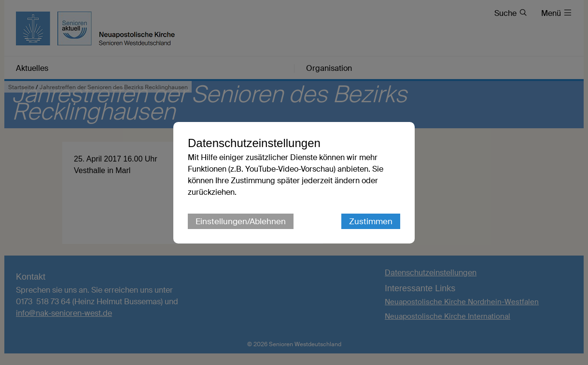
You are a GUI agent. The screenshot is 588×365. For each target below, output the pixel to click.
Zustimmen (371, 221)
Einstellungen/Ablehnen (241, 221)
